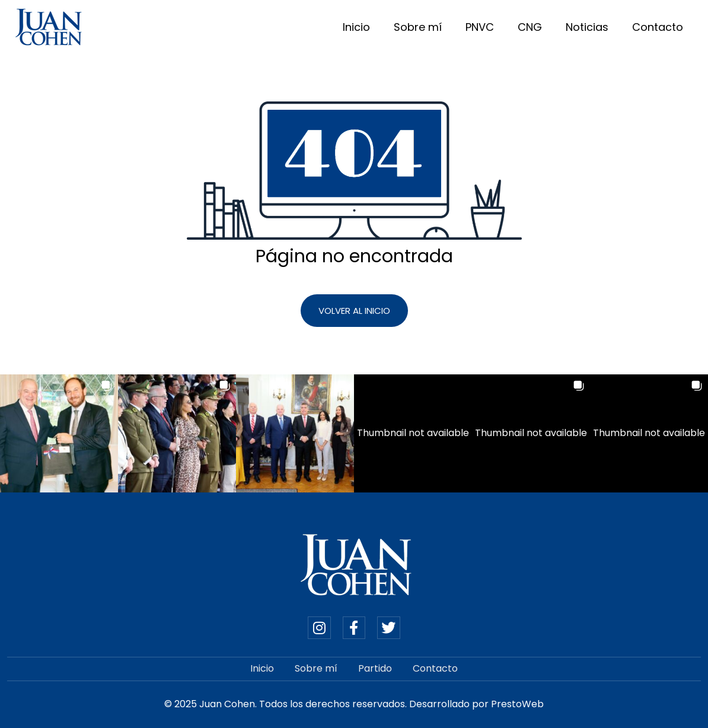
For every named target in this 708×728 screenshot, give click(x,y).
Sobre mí (418, 27)
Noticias (587, 27)
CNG (530, 27)
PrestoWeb (517, 704)
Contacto (658, 27)
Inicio (356, 27)
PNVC (480, 27)
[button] (59, 433)
